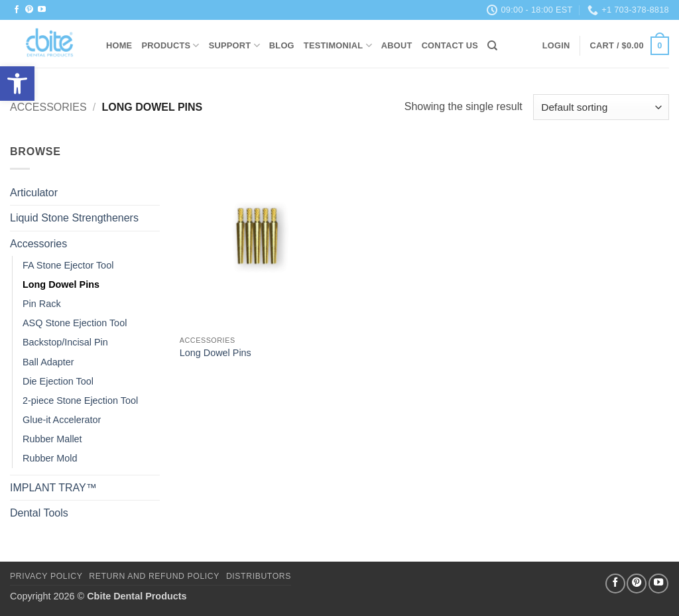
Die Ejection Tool (58, 381)
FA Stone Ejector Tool (68, 265)
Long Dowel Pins (61, 284)
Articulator (34, 193)
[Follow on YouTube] (42, 10)
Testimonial (338, 45)
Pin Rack (42, 304)
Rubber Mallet (52, 439)
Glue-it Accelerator (62, 420)
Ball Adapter (48, 362)
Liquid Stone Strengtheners (74, 218)
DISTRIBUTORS (259, 576)
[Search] (492, 46)
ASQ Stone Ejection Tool (75, 323)
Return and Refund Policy (154, 576)
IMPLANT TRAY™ (53, 488)
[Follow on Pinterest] (29, 10)
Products (170, 45)
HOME (119, 45)
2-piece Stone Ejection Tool (80, 400)
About (397, 45)
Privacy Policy (46, 576)
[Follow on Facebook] (17, 10)
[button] (556, 46)
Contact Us (450, 45)
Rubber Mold (50, 458)
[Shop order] (601, 107)
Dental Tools (39, 513)
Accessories (48, 107)
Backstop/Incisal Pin (65, 342)
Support (234, 45)
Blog (282, 45)
